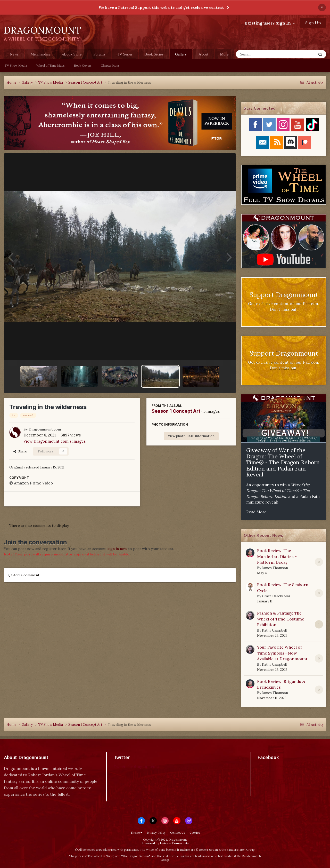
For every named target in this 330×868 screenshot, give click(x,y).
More (224, 54)
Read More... (258, 512)
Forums (99, 54)
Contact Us (178, 833)
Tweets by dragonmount (137, 767)
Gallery (181, 56)
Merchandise (40, 54)
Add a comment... (25, 575)
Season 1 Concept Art (176, 411)
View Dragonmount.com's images (55, 441)
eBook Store (72, 54)
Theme (136, 833)
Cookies (195, 833)
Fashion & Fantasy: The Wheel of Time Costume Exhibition (281, 619)
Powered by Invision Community (165, 843)
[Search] (263, 54)
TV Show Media (16, 65)
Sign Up (313, 23)
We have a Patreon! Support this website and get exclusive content (161, 7)
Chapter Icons (110, 65)
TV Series (125, 54)
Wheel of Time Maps (50, 65)
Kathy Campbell (274, 630)
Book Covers (83, 65)
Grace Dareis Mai (276, 596)
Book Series (154, 54)
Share (20, 451)
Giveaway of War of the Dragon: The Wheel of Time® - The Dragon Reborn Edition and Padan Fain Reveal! (283, 462)
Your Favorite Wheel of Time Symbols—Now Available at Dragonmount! (283, 653)
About (203, 54)
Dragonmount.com (45, 429)
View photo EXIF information (191, 436)
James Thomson (275, 568)
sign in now (117, 549)
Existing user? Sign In (270, 23)
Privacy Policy (156, 833)
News (14, 54)
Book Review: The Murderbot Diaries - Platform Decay (277, 556)
